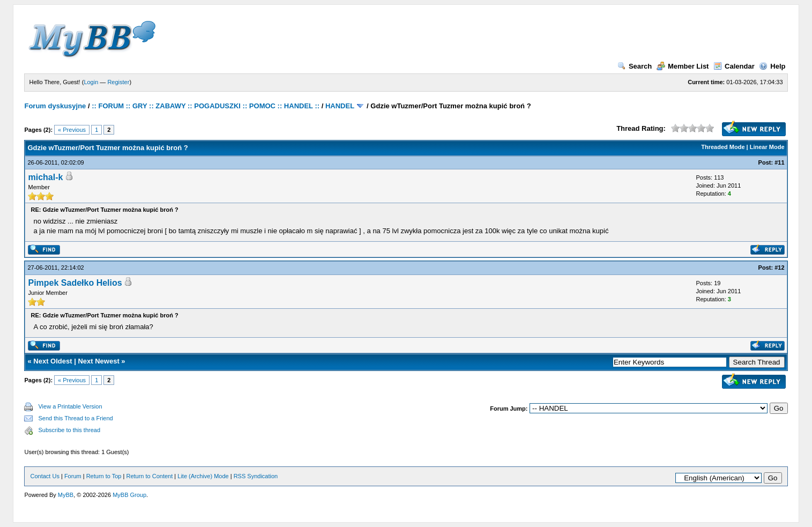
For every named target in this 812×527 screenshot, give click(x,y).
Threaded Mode (723, 147)
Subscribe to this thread (69, 430)
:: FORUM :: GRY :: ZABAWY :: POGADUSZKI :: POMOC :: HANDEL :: (206, 106)
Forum (73, 476)
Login (91, 82)
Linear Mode (767, 147)
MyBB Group (129, 495)
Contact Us (44, 476)
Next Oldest (53, 361)
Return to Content (149, 476)
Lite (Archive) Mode (203, 476)
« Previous (72, 130)
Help (772, 66)
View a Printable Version (70, 406)
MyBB (66, 495)
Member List (683, 66)
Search (635, 66)
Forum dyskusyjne (55, 106)
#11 (779, 162)
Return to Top (104, 476)
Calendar (734, 66)
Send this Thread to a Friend (75, 418)
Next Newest (98, 361)
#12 (779, 268)
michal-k (45, 177)
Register (118, 82)
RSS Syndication (256, 476)
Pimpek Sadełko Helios (75, 283)
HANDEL (340, 106)
